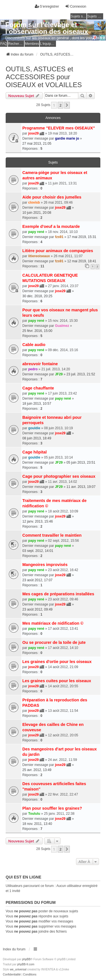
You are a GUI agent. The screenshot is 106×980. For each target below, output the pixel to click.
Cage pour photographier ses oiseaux (59, 476)
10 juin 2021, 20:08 (37, 213)
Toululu (34, 814)
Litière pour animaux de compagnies (58, 251)
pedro (33, 369)
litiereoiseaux (39, 256)
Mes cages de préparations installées (58, 594)
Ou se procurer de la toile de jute (54, 642)
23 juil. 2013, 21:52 (81, 374)
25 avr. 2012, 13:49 (37, 770)
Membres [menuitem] (32, 44)
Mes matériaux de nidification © (53, 623)
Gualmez (62, 326)
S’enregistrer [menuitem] (47, 6)
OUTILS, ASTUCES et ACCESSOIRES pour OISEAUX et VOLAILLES (44, 77)
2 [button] (60, 105)
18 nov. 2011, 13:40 (37, 824)
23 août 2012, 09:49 (37, 609)
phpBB (26, 959)
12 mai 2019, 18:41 (82, 261)
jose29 (33, 133)
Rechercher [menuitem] (16, 44)
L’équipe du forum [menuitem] (48, 44)
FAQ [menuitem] (4, 44)
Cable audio (34, 345)
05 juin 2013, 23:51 (81, 463)
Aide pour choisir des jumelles (52, 197)
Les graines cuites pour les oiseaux (57, 681)
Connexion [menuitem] (76, 6)
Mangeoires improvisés (45, 565)
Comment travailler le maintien (52, 535)
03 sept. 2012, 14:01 (38, 551)
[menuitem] (12, 975)
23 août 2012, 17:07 (37, 580)
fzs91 (59, 237)
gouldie (34, 428)
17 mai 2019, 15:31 (82, 237)
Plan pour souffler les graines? (52, 808)
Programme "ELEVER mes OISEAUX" (59, 128)
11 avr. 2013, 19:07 (81, 487)
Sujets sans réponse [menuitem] (79, 16)
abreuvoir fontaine (40, 364)
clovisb (34, 202)
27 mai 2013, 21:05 (37, 144)
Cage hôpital (34, 452)
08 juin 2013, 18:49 (37, 438)
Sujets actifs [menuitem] (95, 16)
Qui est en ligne (23, 877)
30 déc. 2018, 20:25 (37, 296)
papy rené (36, 232)
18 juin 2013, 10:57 (37, 404)
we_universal (18, 969)
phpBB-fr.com (26, 964)
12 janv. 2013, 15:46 (38, 521)
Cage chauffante (38, 388)
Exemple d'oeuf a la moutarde (51, 226)
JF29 (59, 374)
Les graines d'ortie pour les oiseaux (57, 662)
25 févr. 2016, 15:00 (37, 331)
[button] (67, 105)
